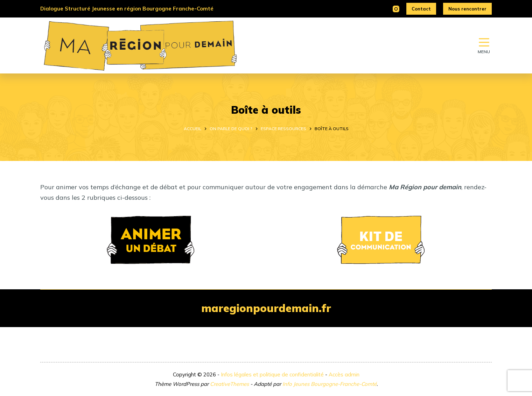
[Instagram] (396, 9)
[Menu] (484, 45)
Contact (421, 9)
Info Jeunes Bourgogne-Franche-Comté (330, 384)
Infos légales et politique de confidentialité (272, 374)
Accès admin (344, 374)
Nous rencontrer (467, 9)
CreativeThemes (229, 384)
